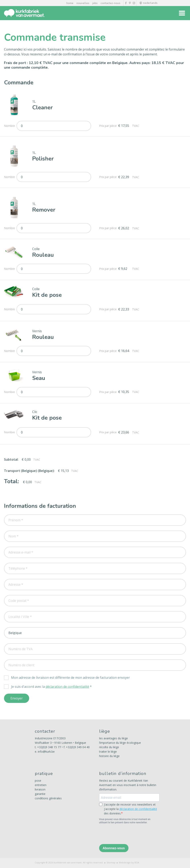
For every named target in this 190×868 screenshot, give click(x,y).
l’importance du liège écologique (120, 743)
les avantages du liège (113, 738)
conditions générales (48, 798)
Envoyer (17, 698)
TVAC (136, 126)
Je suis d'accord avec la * (51, 687)
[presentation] (130, 835)
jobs (95, 3)
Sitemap (111, 862)
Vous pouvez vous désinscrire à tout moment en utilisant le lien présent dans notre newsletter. (125, 821)
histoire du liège (109, 756)
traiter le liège (108, 752)
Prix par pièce (109, 126)
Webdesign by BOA (129, 862)
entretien (41, 785)
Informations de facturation (40, 506)
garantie (40, 794)
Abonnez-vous (114, 848)
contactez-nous (110, 3)
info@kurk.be (46, 752)
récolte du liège (109, 747)
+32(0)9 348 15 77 (49, 747)
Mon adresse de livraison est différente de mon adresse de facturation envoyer (70, 678)
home (70, 3)
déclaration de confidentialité (67, 687)
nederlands (148, 3)
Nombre (10, 126)
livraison (40, 789)
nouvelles (83, 3)
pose (38, 781)
